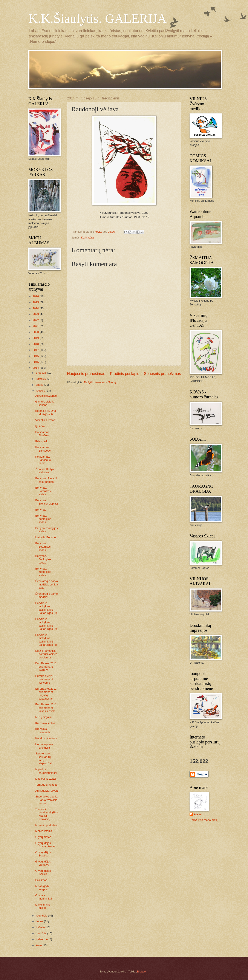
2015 (36, 362)
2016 (36, 356)
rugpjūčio (42, 916)
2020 (36, 332)
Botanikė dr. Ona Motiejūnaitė (46, 412)
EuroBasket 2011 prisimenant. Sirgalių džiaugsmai (46, 694)
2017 (36, 350)
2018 (36, 344)
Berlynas (41, 510)
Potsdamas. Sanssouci (43, 449)
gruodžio (42, 373)
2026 (36, 296)
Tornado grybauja (46, 785)
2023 (36, 314)
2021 (36, 326)
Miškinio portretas (46, 825)
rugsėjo (41, 391)
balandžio (42, 939)
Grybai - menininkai (44, 897)
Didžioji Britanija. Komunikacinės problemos (46, 654)
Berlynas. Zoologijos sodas (43, 519)
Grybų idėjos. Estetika (43, 854)
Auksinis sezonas (46, 396)
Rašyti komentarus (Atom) (100, 382)
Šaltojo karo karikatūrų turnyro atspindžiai (43, 758)
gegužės (41, 933)
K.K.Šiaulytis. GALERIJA (97, 19)
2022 (36, 320)
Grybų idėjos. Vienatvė (43, 863)
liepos (40, 921)
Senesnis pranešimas (162, 374)
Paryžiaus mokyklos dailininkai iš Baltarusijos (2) (46, 624)
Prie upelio (42, 441)
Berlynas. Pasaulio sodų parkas (47, 480)
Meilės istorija (44, 831)
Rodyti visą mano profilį (204, 820)
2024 (36, 308)
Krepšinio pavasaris (43, 731)
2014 (36, 368)
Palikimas (41, 880)
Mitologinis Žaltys (46, 779)
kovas (198, 814)
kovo (39, 945)
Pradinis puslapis (124, 374)
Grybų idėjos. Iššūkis (43, 872)
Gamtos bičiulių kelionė (45, 403)
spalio (40, 385)
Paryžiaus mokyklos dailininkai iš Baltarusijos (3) (46, 640)
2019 (36, 338)
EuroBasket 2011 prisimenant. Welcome (46, 679)
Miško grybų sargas (43, 888)
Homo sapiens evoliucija (44, 746)
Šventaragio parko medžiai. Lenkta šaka (47, 584)
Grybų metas (43, 837)
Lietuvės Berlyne (45, 537)
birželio (41, 927)
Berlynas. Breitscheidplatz (47, 502)
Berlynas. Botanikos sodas (43, 491)
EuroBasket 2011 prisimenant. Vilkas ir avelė (46, 708)
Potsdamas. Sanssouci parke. (43, 460)
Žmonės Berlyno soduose (45, 471)
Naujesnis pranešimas (86, 374)
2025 (36, 302)
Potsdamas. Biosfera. (43, 434)
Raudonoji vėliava (46, 738)
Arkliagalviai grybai (47, 791)
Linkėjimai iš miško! (43, 906)
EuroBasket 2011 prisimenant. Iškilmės (46, 667)
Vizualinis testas (45, 420)
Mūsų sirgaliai (44, 717)
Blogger (142, 971)
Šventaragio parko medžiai (47, 595)
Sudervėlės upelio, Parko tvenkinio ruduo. (47, 800)
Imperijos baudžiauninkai (46, 771)
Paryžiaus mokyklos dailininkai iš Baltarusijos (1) (46, 608)
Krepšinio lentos (45, 723)
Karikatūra (87, 238)
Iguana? (40, 426)
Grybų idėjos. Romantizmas (45, 845)
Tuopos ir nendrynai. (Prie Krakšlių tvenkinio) (47, 814)
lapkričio (41, 379)
